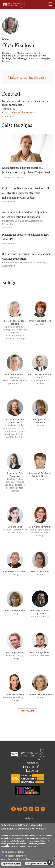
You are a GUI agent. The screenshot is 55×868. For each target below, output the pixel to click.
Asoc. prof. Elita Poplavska (15, 475)
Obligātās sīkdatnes (15, 852)
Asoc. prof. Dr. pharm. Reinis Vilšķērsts (40, 475)
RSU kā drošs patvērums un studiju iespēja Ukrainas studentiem (27, 256)
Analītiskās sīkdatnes (15, 856)
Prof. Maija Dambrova (40, 321)
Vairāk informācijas (28, 846)
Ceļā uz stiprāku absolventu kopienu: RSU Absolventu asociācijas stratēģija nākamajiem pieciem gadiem (26, 193)
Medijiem (29, 818)
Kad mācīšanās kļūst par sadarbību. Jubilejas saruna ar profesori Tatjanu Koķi (26, 170)
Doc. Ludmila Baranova (15, 572)
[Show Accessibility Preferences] (49, 862)
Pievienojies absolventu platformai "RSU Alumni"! (26, 237)
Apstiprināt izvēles (11, 864)
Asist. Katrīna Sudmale (40, 694)
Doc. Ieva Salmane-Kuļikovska (40, 612)
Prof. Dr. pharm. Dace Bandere (15, 322)
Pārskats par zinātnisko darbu (27, 78)
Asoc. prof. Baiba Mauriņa (15, 421)
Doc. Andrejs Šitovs (40, 652)
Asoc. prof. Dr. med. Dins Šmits (40, 376)
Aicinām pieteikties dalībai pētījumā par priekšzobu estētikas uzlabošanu (25, 214)
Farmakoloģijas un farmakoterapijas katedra (26, 60)
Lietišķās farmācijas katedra (31, 56)
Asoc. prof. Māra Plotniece (40, 421)
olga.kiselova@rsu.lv (24, 112)
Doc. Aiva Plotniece (15, 611)
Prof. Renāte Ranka (15, 375)
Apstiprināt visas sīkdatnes (39, 864)
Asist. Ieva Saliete (15, 694)
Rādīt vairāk (28, 711)
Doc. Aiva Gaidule (40, 572)
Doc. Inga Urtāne (15, 652)
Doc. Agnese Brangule (40, 527)
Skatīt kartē (8, 116)
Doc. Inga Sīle (15, 527)
